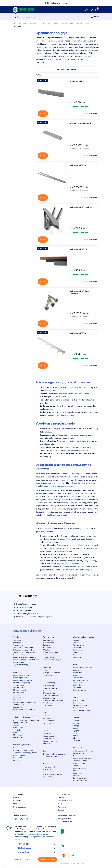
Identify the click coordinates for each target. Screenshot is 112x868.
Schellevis (77, 723)
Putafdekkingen (79, 657)
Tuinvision (76, 740)
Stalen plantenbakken (51, 652)
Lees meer (40, 62)
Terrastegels (18, 645)
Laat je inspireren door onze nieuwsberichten (83, 752)
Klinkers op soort (20, 690)
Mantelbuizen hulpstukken (53, 774)
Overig (75, 697)
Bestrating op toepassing (23, 680)
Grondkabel (47, 777)
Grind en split (18, 728)
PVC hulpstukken (49, 718)
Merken (76, 718)
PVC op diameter (49, 723)
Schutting (46, 645)
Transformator (48, 703)
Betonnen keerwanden (81, 690)
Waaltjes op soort (20, 688)
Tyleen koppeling (50, 736)
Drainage (47, 751)
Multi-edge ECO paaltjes (81, 207)
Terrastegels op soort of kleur (24, 652)
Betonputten (77, 675)
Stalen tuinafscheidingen (52, 660)
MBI (74, 738)
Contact (76, 766)
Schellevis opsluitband (80, 123)
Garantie (76, 776)
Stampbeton (77, 683)
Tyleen (46, 731)
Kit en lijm (17, 760)
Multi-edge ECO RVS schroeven (79, 292)
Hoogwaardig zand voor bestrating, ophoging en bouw (26, 721)
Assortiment (23, 23)
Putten (75, 655)
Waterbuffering (78, 645)
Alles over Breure (80, 748)
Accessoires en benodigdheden (25, 753)
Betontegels (18, 643)
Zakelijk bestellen (79, 778)
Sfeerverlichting (49, 693)
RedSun (76, 736)
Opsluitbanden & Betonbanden (25, 702)
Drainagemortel (19, 755)
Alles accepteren (48, 859)
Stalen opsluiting (49, 657)
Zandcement (77, 688)
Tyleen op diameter (50, 741)
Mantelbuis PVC (49, 772)
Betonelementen (49, 647)
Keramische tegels (20, 655)
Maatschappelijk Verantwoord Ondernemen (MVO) (84, 760)
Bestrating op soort (20, 678)
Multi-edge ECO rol (78, 249)
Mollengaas (18, 735)
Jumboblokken (19, 697)
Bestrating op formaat (21, 675)
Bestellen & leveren (80, 768)
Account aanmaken (80, 780)
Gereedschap (78, 703)
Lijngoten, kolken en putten (83, 637)
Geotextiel (17, 730)
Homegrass (77, 726)
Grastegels (17, 695)
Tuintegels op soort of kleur (24, 647)
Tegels (16, 637)
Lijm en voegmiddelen (22, 745)
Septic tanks (77, 650)
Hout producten (78, 700)
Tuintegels (17, 640)
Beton (75, 665)
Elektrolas (47, 744)
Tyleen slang (48, 734)
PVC (45, 713)
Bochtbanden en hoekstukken (24, 710)
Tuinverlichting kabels (51, 696)
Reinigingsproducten (80, 705)
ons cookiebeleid (35, 834)
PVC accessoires (49, 721)
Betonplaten (18, 707)
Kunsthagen (47, 675)
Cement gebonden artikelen (24, 750)
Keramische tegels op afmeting (25, 657)
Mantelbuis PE (48, 769)
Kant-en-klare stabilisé (81, 680)
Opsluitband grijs (77, 81)
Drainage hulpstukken (51, 756)
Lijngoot (76, 640)
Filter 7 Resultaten (67, 69)
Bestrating (34, 23)
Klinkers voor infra (20, 692)
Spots (45, 691)
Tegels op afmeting (21, 665)
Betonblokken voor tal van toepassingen (82, 669)
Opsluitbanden (68, 23)
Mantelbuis (47, 764)
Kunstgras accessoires (51, 673)
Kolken (75, 643)
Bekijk (43, 113)
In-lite (75, 733)
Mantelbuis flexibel (50, 767)
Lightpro (76, 731)
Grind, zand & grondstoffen (24, 717)
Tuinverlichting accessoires (53, 700)
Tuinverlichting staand (51, 688)
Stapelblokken (48, 643)
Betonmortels (18, 737)
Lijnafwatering (78, 647)
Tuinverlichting (49, 683)
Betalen (76, 771)
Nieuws (16, 798)
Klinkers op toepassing (22, 683)
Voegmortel (18, 748)
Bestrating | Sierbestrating (50, 23)
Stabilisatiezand (79, 678)
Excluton (76, 721)
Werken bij (77, 756)
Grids (15, 732)
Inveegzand (18, 758)
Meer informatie (90, 114)
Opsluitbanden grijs (83, 23)
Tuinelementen (19, 26)
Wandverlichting (49, 698)
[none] (15, 17)
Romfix (75, 728)
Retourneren (77, 773)
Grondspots (47, 705)
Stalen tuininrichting (50, 655)
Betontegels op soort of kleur (24, 650)
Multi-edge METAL (78, 333)
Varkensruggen (19, 700)
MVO (15, 804)
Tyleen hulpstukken (50, 739)
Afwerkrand (47, 650)
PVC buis (46, 716)
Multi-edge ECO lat (78, 165)
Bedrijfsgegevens (79, 763)
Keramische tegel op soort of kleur (26, 660)
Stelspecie (77, 685)
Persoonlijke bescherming (82, 710)
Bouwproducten (79, 708)
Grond (16, 725)
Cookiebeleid (64, 864)
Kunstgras (47, 667)
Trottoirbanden (19, 705)
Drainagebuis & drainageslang (54, 754)
